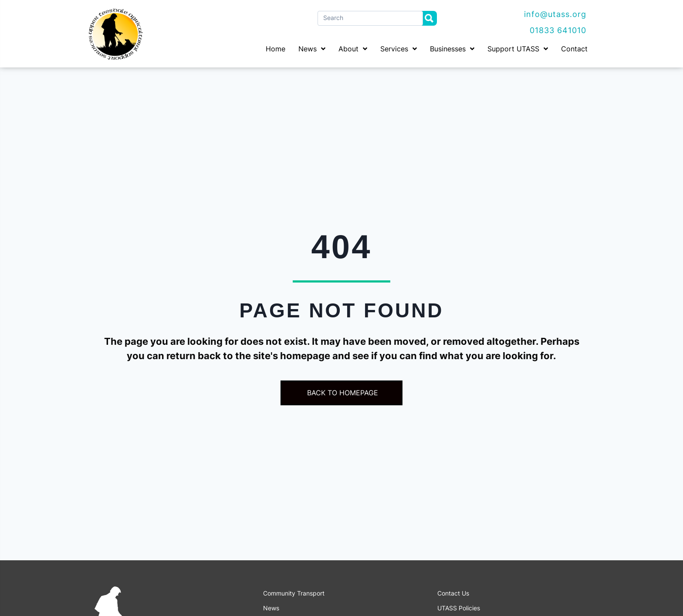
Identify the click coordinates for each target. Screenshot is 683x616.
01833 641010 (558, 30)
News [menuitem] (271, 608)
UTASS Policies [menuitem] (459, 608)
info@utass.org (555, 14)
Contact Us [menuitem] (453, 593)
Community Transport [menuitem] (294, 593)
